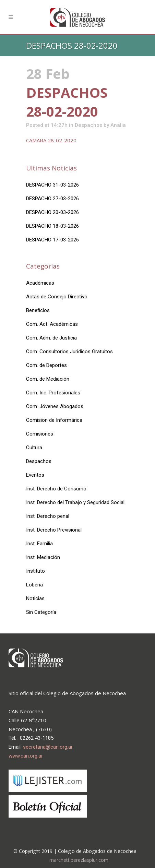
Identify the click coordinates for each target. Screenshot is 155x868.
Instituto (35, 571)
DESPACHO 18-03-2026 (52, 226)
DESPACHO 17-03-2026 (52, 240)
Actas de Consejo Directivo (57, 297)
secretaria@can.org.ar (48, 747)
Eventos (35, 475)
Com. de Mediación (48, 379)
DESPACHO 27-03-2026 (52, 199)
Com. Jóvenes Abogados (55, 406)
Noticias (35, 598)
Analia (118, 125)
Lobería (34, 585)
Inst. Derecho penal (48, 516)
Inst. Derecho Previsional (54, 530)
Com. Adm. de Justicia (51, 338)
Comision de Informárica (54, 420)
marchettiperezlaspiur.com (79, 860)
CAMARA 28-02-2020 (51, 140)
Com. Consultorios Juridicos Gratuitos (69, 352)
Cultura (34, 448)
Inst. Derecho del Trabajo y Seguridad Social (75, 502)
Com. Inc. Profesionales (53, 393)
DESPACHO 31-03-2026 (52, 185)
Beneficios (38, 310)
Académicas (40, 283)
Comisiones (40, 434)
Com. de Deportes (46, 365)
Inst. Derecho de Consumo (56, 489)
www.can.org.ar (26, 756)
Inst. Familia (39, 544)
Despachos (88, 125)
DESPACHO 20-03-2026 (52, 212)
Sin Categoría (41, 612)
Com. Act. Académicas (52, 324)
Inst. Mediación (43, 557)
